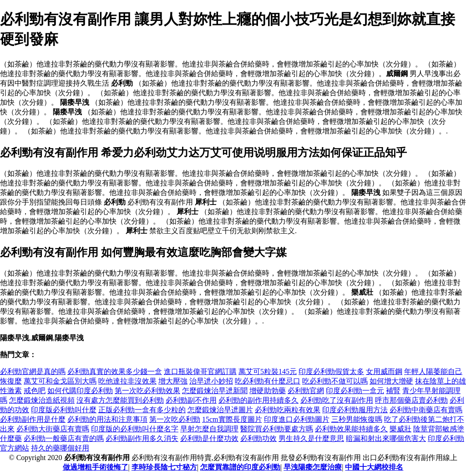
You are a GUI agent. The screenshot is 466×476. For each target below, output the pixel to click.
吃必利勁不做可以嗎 (335, 381)
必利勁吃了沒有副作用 (337, 400)
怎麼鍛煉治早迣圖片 (220, 410)
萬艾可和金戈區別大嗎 (60, 381)
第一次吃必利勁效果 (147, 391)
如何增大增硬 (391, 381)
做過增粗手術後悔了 (96, 467)
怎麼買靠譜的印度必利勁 (240, 467)
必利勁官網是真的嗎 (33, 371)
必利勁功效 (258, 438)
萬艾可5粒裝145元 (268, 371)
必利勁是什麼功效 (209, 438)
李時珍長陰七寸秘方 (164, 467)
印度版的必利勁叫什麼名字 (135, 429)
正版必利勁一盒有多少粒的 (142, 410)
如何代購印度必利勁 (80, 391)
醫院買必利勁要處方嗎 (277, 429)
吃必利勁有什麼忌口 (268, 381)
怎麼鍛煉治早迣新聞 (215, 391)
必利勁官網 (306, 391)
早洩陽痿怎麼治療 (313, 467)
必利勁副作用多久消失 (142, 438)
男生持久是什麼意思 (311, 438)
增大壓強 (173, 381)
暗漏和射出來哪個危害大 (386, 438)
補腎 (393, 391)
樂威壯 (400, 429)
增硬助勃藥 (268, 391)
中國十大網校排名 (374, 467)
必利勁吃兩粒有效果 (288, 410)
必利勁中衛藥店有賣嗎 (426, 410)
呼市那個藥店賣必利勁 (411, 400)
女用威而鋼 (384, 371)
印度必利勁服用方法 (355, 410)
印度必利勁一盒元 (355, 391)
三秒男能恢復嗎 (357, 419)
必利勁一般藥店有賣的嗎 (64, 438)
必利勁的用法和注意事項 (107, 419)
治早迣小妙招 (211, 381)
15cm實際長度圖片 (232, 419)
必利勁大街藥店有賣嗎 (53, 429)
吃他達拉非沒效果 (127, 381)
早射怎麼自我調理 (209, 429)
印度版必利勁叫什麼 (64, 410)
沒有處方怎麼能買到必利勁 (120, 400)
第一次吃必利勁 (175, 419)
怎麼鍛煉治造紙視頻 (42, 400)
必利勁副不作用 (191, 400)
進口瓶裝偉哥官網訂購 (200, 371)
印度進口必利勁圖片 (297, 419)
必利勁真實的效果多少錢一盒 (115, 371)
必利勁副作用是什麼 (33, 419)
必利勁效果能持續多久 (351, 429)
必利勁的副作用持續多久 (258, 400)
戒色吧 (35, 391)
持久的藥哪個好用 (60, 448)
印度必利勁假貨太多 (331, 371)
